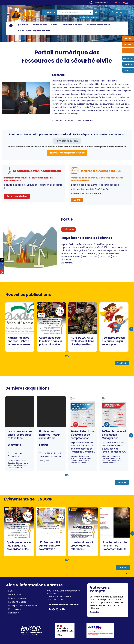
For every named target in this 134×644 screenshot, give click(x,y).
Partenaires (15, 609)
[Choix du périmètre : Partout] (50, 12)
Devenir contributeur (17, 196)
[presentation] (131, 329)
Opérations (68, 229)
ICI (74, 107)
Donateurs (14, 613)
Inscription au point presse (67, 153)
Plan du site (15, 595)
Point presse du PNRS (67, 141)
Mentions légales (17, 602)
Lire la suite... (67, 263)
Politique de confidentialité (23, 605)
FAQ (10, 591)
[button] (66, 356)
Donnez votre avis (18, 598)
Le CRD (77, 200)
